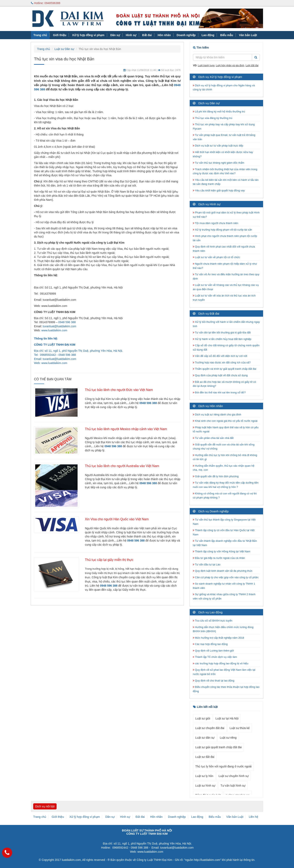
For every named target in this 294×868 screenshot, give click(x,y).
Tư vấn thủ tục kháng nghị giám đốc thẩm (219, 163)
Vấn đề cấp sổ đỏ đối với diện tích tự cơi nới (220, 356)
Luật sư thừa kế (240, 728)
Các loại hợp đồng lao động (210, 644)
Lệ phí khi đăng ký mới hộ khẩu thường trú (219, 112)
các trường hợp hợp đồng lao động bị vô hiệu (221, 663)
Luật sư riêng (228, 738)
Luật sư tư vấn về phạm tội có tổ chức (216, 257)
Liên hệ (253, 817)
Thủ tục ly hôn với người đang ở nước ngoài (223, 766)
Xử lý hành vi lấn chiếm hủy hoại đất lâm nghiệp (222, 339)
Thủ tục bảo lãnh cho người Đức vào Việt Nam (119, 390)
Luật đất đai (252, 65)
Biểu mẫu (227, 35)
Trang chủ (40, 35)
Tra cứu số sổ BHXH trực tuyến (213, 621)
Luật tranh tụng (206, 65)
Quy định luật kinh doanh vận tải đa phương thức (223, 571)
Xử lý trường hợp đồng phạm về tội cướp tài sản (222, 230)
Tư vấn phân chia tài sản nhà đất (213, 438)
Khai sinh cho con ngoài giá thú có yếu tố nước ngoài (225, 421)
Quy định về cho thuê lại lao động (214, 681)
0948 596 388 (67, 322)
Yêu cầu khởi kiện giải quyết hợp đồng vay (219, 190)
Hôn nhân (164, 35)
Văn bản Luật (248, 35)
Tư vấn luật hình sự (233, 786)
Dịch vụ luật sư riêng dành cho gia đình (217, 415)
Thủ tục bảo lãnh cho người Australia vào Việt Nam (122, 466)
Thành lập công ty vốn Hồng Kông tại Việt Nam (222, 551)
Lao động (208, 35)
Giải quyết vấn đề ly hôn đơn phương (216, 476)
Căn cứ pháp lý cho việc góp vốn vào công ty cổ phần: (226, 577)
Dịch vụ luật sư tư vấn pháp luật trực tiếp (218, 146)
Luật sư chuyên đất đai (210, 728)
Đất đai (147, 35)
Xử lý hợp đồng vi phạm (88, 35)
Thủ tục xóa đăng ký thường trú (213, 118)
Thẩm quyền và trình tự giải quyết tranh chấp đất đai (225, 369)
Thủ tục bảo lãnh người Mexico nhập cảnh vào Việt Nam (126, 429)
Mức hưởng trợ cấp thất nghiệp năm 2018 (218, 638)
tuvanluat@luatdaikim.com (59, 326)
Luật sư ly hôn (204, 776)
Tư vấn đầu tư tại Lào (207, 564)
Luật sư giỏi (203, 718)
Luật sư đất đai (205, 757)
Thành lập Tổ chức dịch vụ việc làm (215, 657)
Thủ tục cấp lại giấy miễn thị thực (109, 560)
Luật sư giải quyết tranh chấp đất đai (218, 747)
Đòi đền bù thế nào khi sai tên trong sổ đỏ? (219, 392)
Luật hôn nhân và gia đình (230, 65)
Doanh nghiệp (186, 35)
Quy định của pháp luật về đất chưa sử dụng (220, 375)
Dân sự (115, 35)
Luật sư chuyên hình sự (234, 776)
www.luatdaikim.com (54, 330)
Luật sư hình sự (205, 786)
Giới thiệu (60, 35)
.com (64, 363)
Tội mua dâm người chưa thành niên (216, 223)
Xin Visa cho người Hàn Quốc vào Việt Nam (117, 519)
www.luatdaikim (51, 363)
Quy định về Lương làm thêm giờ (213, 651)
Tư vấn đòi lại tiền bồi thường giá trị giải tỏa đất (222, 332)
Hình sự (131, 35)
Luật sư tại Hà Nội (227, 718)
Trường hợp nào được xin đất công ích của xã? (222, 362)
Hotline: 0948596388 (46, 3)
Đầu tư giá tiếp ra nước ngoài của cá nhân (219, 558)
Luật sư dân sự (205, 738)
